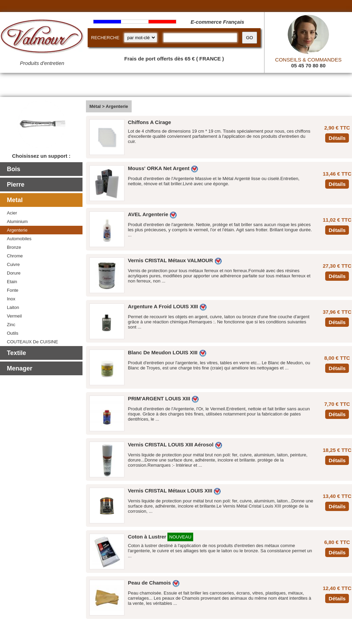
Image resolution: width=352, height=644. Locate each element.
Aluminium (17, 221)
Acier (12, 213)
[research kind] (141, 38)
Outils (13, 333)
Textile (16, 353)
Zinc (11, 325)
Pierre (16, 185)
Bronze (14, 247)
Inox (11, 299)
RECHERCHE (105, 38)
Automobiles (19, 239)
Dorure (14, 273)
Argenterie (17, 230)
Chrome (15, 256)
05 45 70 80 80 (308, 65)
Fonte (13, 290)
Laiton (13, 307)
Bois (14, 169)
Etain (12, 282)
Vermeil (14, 316)
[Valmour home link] (42, 38)
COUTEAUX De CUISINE (32, 342)
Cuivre (13, 264)
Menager (20, 368)
